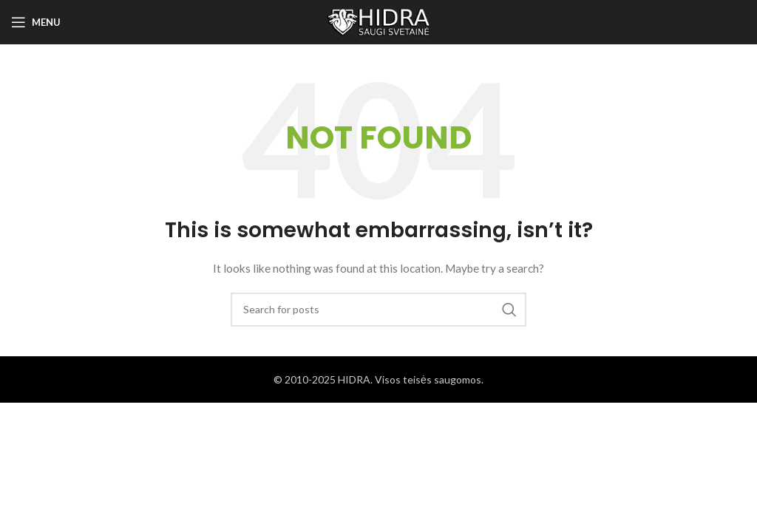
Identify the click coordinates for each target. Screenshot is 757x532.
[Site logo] (378, 21)
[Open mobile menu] (36, 22)
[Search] (378, 310)
